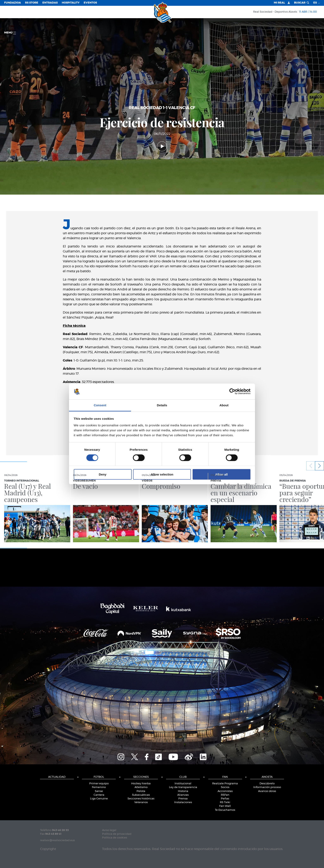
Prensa (183, 799)
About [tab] (224, 405)
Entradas (50, 3)
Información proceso (267, 787)
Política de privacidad (117, 834)
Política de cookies (115, 838)
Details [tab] (162, 405)
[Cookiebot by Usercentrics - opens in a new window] (232, 391)
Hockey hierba (141, 784)
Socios (225, 787)
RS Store (32, 3)
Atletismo (141, 787)
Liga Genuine (99, 799)
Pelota (141, 791)
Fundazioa (13, 3)
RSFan (225, 795)
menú (10, 33)
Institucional (183, 784)
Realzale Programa (225, 784)
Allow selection (162, 474)
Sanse (99, 791)
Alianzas (183, 795)
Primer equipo (99, 784)
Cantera (99, 795)
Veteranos (141, 802)
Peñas (225, 799)
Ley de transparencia (183, 787)
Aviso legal (109, 830)
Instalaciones (183, 802)
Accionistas (225, 791)
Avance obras (267, 791)
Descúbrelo (267, 784)
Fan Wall (225, 806)
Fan (225, 777)
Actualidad (57, 777)
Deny (103, 474)
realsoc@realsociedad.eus (57, 840)
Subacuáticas (141, 795)
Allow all (221, 474)
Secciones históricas (141, 799)
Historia (183, 791)
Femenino (99, 787)
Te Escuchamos (225, 810)
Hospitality (71, 3)
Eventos (90, 3)
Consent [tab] (100, 405)
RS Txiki (225, 802)
